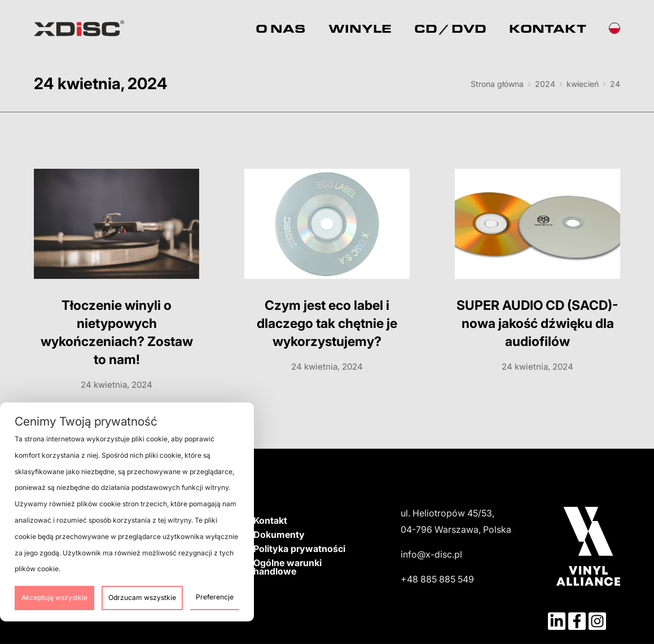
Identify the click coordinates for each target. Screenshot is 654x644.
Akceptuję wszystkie (54, 597)
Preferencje (215, 597)
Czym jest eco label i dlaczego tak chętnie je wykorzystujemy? (327, 323)
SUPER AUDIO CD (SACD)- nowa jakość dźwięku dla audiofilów (537, 323)
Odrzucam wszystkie (142, 597)
